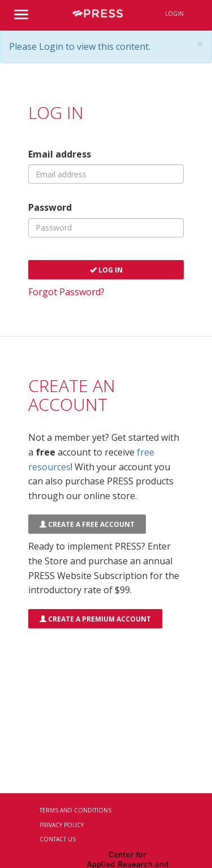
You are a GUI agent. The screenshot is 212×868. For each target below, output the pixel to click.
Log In (106, 270)
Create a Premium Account (95, 619)
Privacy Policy (62, 825)
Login (174, 14)
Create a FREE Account (87, 524)
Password (50, 207)
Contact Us (58, 839)
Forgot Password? (66, 292)
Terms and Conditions (75, 810)
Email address (60, 154)
